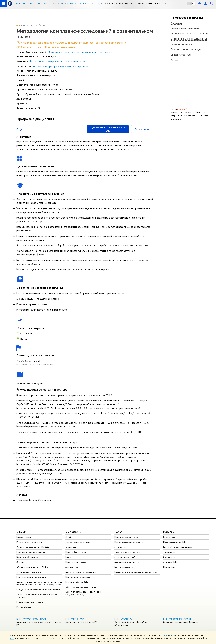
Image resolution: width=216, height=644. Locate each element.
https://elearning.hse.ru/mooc (178, 619)
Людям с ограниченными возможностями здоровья (37, 596)
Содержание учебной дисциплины (189, 39)
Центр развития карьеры (78, 577)
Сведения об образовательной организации (38, 589)
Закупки (20, 562)
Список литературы (181, 55)
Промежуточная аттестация (186, 49)
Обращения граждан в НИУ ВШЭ (32, 567)
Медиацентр (169, 557)
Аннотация (176, 23)
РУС (189, 3)
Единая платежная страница (30, 602)
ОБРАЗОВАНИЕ (74, 532)
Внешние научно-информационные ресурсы (136, 572)
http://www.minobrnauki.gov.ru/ (32, 619)
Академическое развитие (127, 562)
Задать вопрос (142, 129)
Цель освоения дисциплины (185, 28)
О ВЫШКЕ (22, 532)
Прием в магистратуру (76, 562)
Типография (169, 552)
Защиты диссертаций (125, 557)
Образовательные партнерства (81, 587)
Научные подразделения (126, 537)
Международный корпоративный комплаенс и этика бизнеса (80, 52)
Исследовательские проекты (129, 542)
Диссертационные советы (127, 552)
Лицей (68, 537)
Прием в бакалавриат (76, 552)
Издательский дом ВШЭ (175, 542)
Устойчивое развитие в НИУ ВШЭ (33, 547)
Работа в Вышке (24, 607)
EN (193, 3)
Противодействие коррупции (31, 577)
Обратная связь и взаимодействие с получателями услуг (83, 593)
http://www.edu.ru (123, 619)
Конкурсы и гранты (124, 567)
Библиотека (169, 537)
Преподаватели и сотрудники (31, 552)
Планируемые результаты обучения (190, 33)
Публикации (169, 567)
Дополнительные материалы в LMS (108, 129)
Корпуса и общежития (27, 557)
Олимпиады (71, 547)
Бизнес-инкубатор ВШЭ (77, 582)
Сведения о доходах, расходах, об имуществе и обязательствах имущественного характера (39, 583)
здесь (165, 635)
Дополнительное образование (81, 572)
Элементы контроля (181, 44)
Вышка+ (69, 557)
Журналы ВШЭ (170, 562)
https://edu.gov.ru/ (75, 619)
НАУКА (119, 532)
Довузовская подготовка (78, 542)
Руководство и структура (29, 542)
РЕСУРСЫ (169, 532)
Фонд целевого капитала (29, 572)
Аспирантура (72, 567)
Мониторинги (121, 547)
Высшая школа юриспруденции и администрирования (58, 61)
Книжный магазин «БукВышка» (178, 547)
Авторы (175, 60)
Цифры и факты (24, 537)
